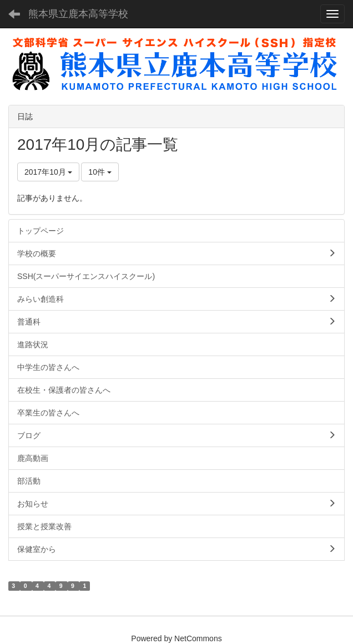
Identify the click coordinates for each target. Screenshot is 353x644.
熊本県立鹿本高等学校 (78, 14)
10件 (100, 172)
